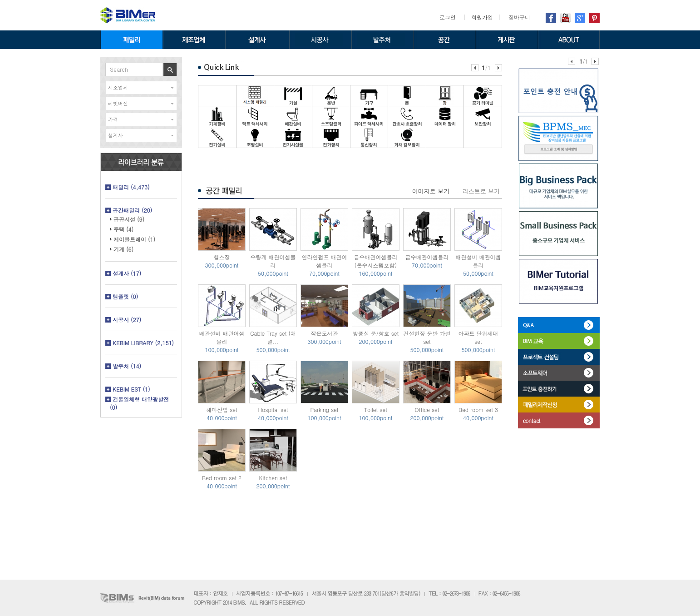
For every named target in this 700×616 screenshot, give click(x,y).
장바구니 (519, 17)
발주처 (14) (127, 366)
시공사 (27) (127, 320)
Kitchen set (273, 478)
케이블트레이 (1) (134, 239)
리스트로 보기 (481, 191)
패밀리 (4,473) (131, 187)
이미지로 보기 (431, 191)
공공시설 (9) (129, 219)
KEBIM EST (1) (131, 389)
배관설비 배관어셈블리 (478, 261)
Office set (427, 410)
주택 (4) (123, 229)
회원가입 (482, 17)
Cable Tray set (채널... (273, 337)
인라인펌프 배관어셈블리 (324, 261)
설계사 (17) (127, 273)
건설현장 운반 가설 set (427, 337)
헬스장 (222, 257)
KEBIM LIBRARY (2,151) (143, 343)
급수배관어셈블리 (427, 257)
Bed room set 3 (478, 410)
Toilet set (376, 410)
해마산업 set (222, 410)
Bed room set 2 (222, 478)
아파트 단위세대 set (478, 337)
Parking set (324, 410)
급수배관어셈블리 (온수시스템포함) (376, 261)
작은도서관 (325, 333)
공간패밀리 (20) (132, 210)
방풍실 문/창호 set (376, 333)
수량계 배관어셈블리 (273, 261)
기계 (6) (123, 249)
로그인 (448, 17)
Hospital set (273, 410)
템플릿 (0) (125, 296)
